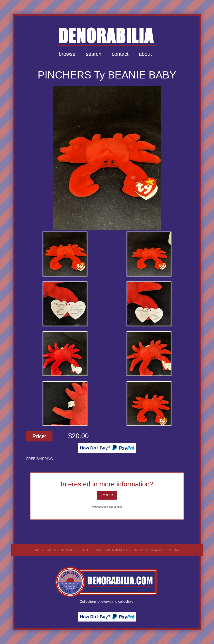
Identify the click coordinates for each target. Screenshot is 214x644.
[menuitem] (67, 54)
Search (94, 54)
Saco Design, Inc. (164, 550)
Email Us (107, 495)
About (145, 54)
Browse (67, 54)
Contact (120, 54)
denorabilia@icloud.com (107, 507)
